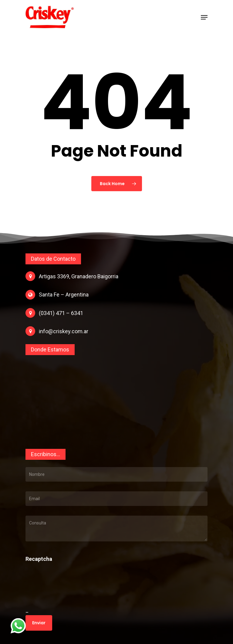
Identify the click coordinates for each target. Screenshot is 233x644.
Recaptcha (39, 559)
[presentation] (67, 593)
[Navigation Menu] (204, 17)
